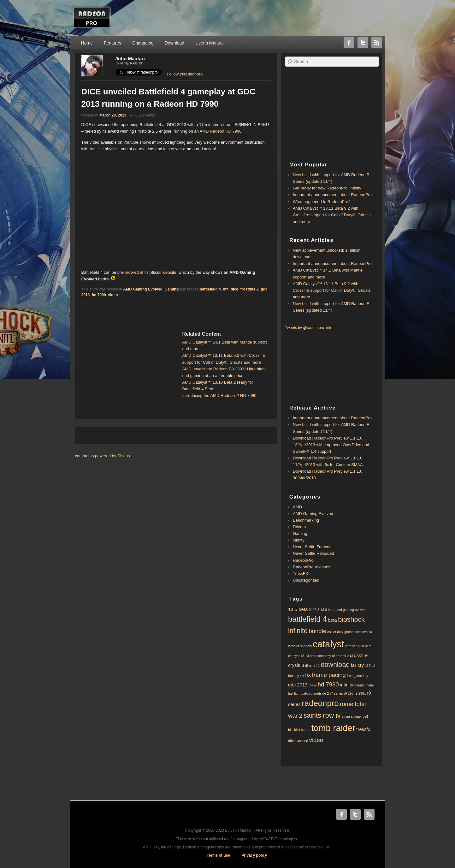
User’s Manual (210, 43)
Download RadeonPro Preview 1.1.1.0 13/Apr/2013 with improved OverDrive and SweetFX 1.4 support (331, 445)
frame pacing (329, 675)
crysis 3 (296, 665)
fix (308, 675)
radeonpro (320, 703)
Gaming (172, 289)
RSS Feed (377, 43)
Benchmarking (306, 520)
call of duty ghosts (341, 632)
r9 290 (349, 693)
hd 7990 (99, 295)
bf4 (226, 289)
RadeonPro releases (312, 567)
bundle (317, 631)
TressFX (301, 574)
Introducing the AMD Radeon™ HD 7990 (219, 395)
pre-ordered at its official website (147, 272)
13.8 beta (327, 610)
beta (332, 620)
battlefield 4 (210, 289)
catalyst (328, 644)
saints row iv (322, 715)
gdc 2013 (298, 685)
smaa (346, 716)
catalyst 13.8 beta (358, 646)
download (335, 665)
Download (174, 43)
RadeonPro (303, 560)
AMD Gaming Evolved (143, 289)
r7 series (337, 693)
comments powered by (103, 456)
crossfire (359, 655)
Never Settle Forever (312, 547)
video (113, 295)
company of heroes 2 (333, 656)
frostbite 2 (250, 289)
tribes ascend (298, 741)
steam (306, 730)
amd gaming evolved (351, 610)
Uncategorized (306, 580)
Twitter (363, 43)
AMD (297, 507)
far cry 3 (359, 665)
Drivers (299, 527)
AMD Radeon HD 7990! (221, 131)
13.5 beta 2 (300, 609)
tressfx (363, 729)
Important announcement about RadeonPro (332, 195)
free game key (358, 676)
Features (112, 43)
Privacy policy (254, 855)
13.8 (316, 610)
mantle (359, 685)
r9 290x (360, 693)
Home (87, 43)
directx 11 (312, 666)
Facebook (349, 43)
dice (234, 289)
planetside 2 (320, 693)
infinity (299, 540)
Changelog (143, 43)
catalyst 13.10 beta (302, 656)
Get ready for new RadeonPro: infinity (327, 188)
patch (305, 693)
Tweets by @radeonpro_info (309, 328)
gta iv (313, 685)
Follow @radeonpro (185, 74)
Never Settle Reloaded (313, 553)
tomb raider (333, 728)
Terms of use (218, 855)
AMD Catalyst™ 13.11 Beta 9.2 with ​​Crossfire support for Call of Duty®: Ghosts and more (332, 215)
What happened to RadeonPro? (322, 202)
